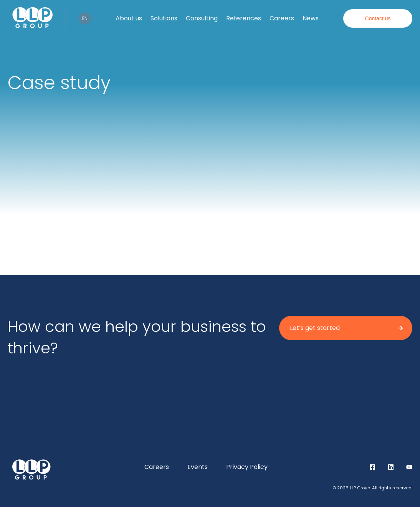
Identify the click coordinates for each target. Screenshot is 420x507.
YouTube (409, 467)
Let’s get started (315, 328)
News (311, 18)
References (244, 18)
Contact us (378, 18)
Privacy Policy (247, 467)
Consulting (202, 18)
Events (198, 467)
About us (129, 18)
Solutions (164, 18)
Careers (282, 18)
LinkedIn (391, 467)
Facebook (372, 467)
